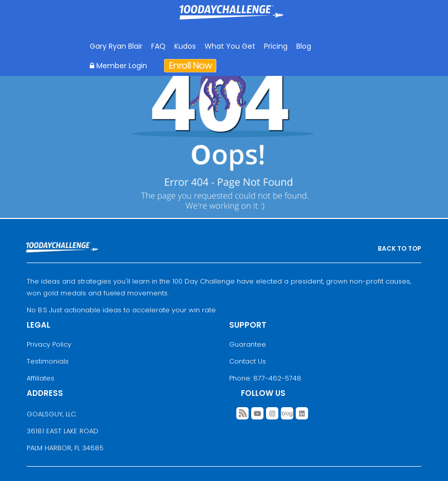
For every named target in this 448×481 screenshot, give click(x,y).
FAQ (158, 46)
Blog (304, 46)
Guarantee (248, 344)
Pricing (276, 46)
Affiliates (40, 378)
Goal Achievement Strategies (231, 20)
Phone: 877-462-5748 (265, 378)
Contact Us (248, 361)
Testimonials (48, 361)
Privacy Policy (49, 344)
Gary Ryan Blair (116, 46)
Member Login (118, 66)
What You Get (230, 46)
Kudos (185, 46)
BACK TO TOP (400, 248)
